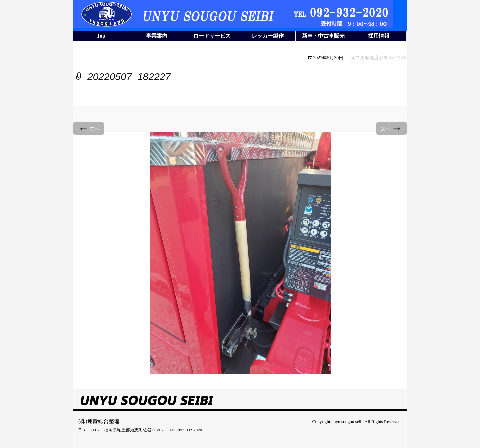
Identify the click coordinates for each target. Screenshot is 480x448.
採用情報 (379, 36)
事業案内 (157, 36)
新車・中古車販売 (323, 36)
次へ (392, 128)
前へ (89, 128)
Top (101, 36)
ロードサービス (212, 36)
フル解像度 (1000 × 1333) (381, 58)
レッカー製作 (268, 36)
